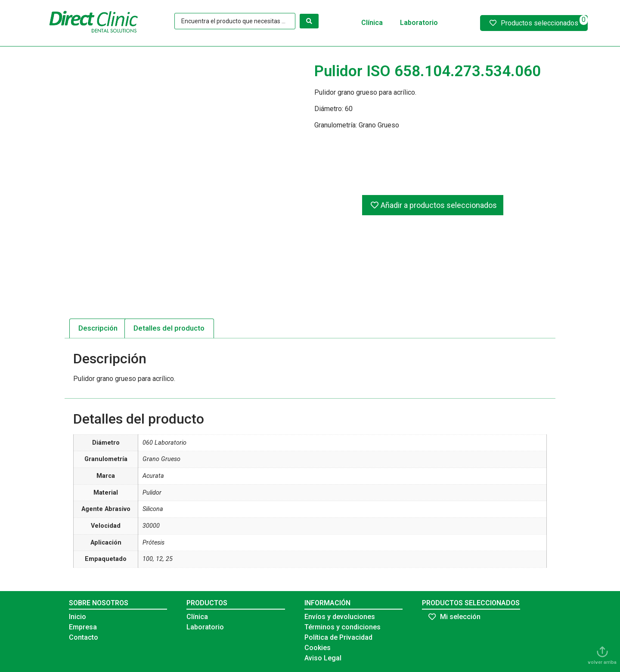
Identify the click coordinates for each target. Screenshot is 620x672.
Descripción (98, 328)
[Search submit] (309, 21)
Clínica (372, 23)
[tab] (98, 328)
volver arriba (602, 662)
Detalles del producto (169, 328)
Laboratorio (419, 23)
